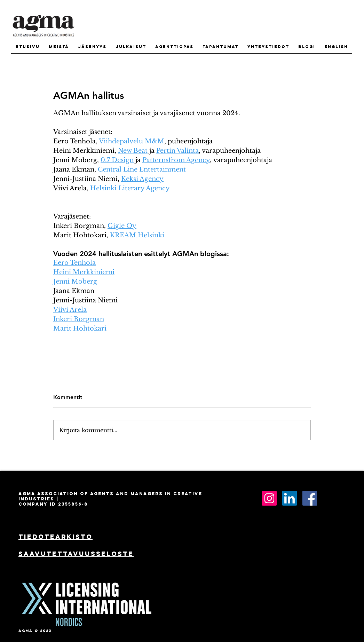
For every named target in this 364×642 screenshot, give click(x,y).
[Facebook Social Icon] (310, 498)
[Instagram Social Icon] (269, 498)
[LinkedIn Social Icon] (290, 498)
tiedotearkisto (56, 537)
